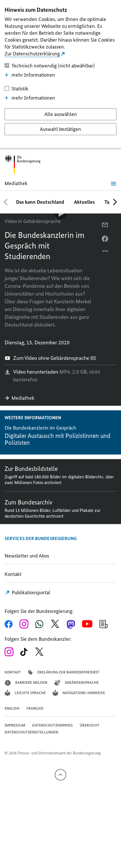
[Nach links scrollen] (6, 202)
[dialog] (61, 75)
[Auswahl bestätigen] (61, 129)
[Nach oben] (61, 775)
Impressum (15, 725)
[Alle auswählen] (61, 114)
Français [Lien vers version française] (35, 708)
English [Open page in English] (12, 708)
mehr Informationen (30, 75)
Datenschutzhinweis (52, 725)
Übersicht (90, 725)
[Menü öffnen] (114, 184)
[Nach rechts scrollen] (115, 202)
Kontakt (13, 574)
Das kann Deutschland (40, 202)
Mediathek (20, 398)
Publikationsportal (28, 593)
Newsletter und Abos (28, 556)
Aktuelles (84, 202)
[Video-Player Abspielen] (61, 213)
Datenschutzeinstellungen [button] (31, 732)
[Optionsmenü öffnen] (106, 253)
